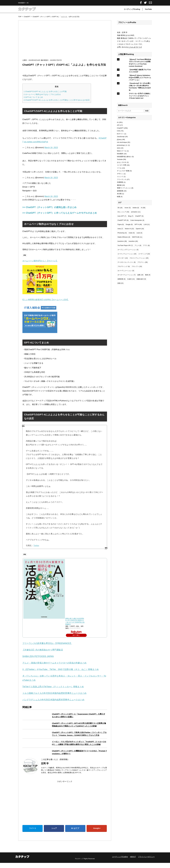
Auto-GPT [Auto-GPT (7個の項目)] (122, 216)
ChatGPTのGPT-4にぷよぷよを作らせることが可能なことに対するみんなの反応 (57, 100)
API (118, 125)
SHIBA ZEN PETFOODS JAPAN (38, 661)
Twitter (36, 551)
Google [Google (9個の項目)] (129, 224)
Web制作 (120, 154)
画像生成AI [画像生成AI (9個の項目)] (141, 279)
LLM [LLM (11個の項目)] (147, 224)
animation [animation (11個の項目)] (136, 212)
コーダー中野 (122, 165)
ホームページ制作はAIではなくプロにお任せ (42, 94)
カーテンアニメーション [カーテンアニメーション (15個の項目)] (127, 254)
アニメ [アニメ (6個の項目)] (138, 245)
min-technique (122, 142)
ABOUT (133, 862)
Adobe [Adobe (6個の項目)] (136, 208)
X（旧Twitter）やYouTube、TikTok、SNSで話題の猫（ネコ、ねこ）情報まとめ (61, 674)
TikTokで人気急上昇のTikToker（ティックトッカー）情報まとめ (53, 692)
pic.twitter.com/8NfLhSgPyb (36, 142)
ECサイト (120, 134)
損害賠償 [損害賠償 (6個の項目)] (122, 279)
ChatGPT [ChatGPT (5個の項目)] (139, 216)
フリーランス (122, 179)
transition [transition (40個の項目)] (133, 241)
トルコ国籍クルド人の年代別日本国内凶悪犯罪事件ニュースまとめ (54, 698)
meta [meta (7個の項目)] (120, 229)
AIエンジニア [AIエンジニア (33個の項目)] (123, 212)
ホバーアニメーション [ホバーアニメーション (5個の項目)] (126, 271)
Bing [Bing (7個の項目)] (131, 216)
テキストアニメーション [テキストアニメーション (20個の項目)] (139, 258)
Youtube (120, 159)
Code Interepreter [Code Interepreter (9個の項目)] (137, 220)
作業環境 (120, 182)
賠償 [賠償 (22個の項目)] (121, 283)
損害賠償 (120, 191)
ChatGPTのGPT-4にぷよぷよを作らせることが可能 (45, 91)
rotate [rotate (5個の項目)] (132, 233)
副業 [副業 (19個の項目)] (140, 275)
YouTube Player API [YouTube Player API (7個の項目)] (125, 245)
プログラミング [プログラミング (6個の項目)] (124, 266)
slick (119, 148)
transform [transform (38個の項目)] (122, 241)
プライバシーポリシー (146, 862)
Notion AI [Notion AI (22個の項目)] (129, 229)
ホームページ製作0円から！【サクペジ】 (40, 266)
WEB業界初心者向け (124, 157)
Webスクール (122, 151)
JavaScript (121, 137)
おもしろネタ (122, 162)
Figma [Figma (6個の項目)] (121, 224)
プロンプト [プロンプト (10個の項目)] (137, 266)
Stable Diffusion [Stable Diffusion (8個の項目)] (124, 237)
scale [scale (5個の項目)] (139, 233)
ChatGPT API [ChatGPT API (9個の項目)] (123, 220)
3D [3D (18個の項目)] (120, 208)
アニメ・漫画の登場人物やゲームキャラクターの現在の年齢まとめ (54, 668)
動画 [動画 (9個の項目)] (148, 275)
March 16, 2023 (51, 148)
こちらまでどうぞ (135, 47)
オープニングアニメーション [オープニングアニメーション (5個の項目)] (128, 250)
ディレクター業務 (123, 171)
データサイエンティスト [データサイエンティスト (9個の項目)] (127, 262)
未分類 (119, 194)
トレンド (120, 177)
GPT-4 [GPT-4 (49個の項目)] (138, 224)
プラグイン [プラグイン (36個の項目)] (143, 262)
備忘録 (119, 185)
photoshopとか (122, 145)
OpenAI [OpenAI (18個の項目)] (140, 229)
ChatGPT (120, 128)
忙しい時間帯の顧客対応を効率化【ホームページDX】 (46, 305)
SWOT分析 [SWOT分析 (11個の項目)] (137, 237)
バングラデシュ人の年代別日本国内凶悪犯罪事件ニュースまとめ (53, 705)
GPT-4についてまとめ (33, 97)
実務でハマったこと (124, 188)
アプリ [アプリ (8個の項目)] (146, 245)
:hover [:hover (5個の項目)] (128, 208)
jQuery (119, 139)
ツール (119, 168)
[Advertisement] (65, 42)
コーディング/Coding (132, 9)
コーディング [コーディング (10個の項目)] (144, 254)
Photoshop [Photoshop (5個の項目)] (122, 233)
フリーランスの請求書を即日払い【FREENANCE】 (47, 648)
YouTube (148, 9)
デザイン (120, 174)
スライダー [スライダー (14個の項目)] (123, 258)
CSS (119, 131)
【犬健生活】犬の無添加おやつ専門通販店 (43, 655)
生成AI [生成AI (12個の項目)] (131, 279)
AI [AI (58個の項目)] (143, 208)
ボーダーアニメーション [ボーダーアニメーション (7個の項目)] (127, 275)
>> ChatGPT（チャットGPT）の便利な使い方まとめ (57, 207)
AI (118, 122)
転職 (119, 197)
